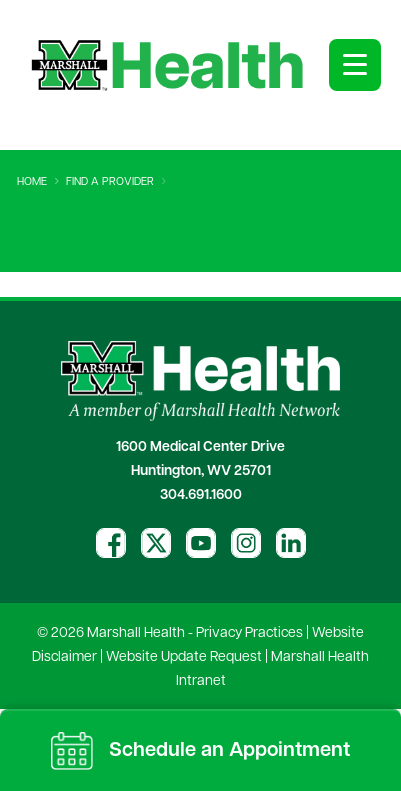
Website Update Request (184, 657)
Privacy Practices (249, 633)
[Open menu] (355, 65)
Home (32, 182)
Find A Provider (110, 182)
